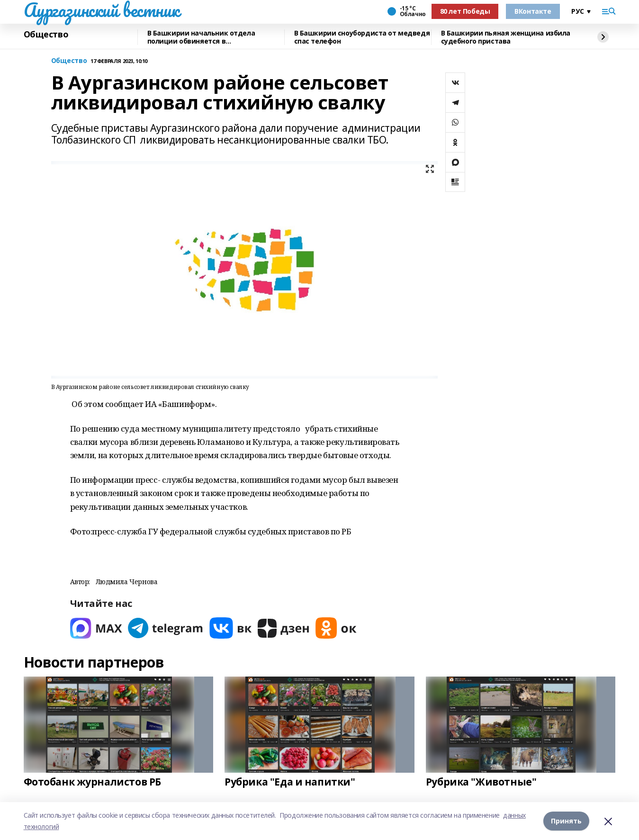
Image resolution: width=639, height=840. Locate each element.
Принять (566, 821)
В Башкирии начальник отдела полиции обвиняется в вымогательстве (201, 37)
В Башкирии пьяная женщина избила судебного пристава (506, 37)
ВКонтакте (533, 11)
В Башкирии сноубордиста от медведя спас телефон (362, 37)
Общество (46, 35)
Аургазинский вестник (102, 10)
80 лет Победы (465, 11)
